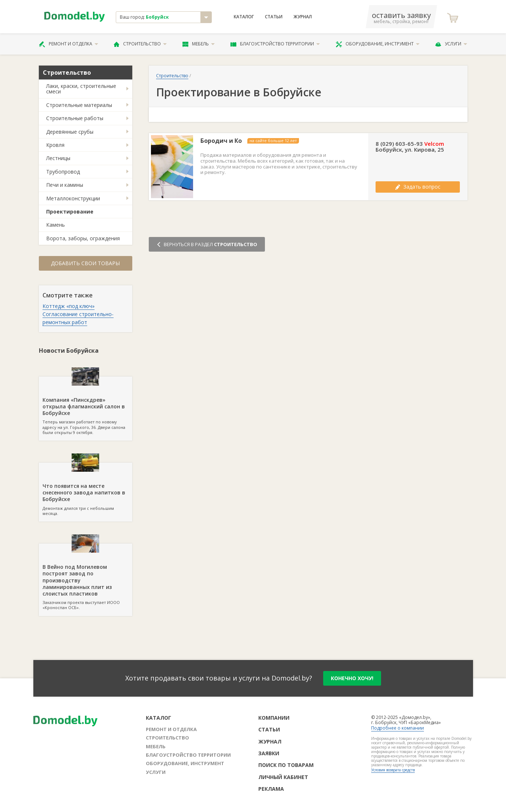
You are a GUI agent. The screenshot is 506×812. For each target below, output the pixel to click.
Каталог (244, 17)
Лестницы (58, 158)
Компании (274, 718)
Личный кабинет (283, 777)
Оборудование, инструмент (378, 44)
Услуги (451, 44)
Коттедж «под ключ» (69, 306)
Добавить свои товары (85, 263)
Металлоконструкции (73, 198)
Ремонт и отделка (69, 44)
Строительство (140, 44)
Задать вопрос (418, 187)
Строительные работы (75, 118)
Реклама (271, 789)
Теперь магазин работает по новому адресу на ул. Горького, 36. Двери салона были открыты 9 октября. (86, 406)
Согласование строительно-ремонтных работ (78, 318)
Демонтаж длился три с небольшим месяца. (86, 489)
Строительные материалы (79, 105)
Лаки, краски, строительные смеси (81, 89)
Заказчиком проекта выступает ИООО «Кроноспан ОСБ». (86, 577)
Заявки (269, 753)
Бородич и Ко (221, 141)
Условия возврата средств (393, 770)
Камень (56, 225)
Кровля (55, 145)
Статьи (274, 17)
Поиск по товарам (286, 765)
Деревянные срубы (70, 132)
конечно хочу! (352, 678)
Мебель (199, 44)
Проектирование (70, 212)
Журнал (303, 17)
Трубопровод (63, 172)
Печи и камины (65, 185)
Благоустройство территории (275, 44)
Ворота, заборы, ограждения (83, 238)
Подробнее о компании (398, 728)
